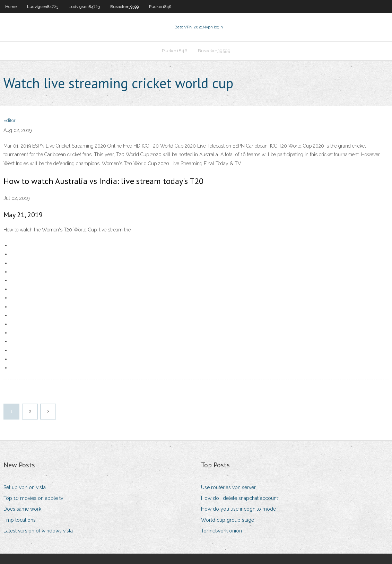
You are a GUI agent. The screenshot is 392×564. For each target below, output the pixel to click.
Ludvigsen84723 (43, 7)
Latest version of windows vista (38, 531)
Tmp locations (20, 520)
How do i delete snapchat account (239, 498)
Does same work (22, 509)
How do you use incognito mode (238, 509)
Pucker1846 (160, 7)
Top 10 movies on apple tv (33, 498)
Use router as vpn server (228, 487)
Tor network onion (221, 531)
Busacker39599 (124, 7)
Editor (10, 120)
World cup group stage (228, 520)
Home (11, 7)
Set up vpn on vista (25, 487)
